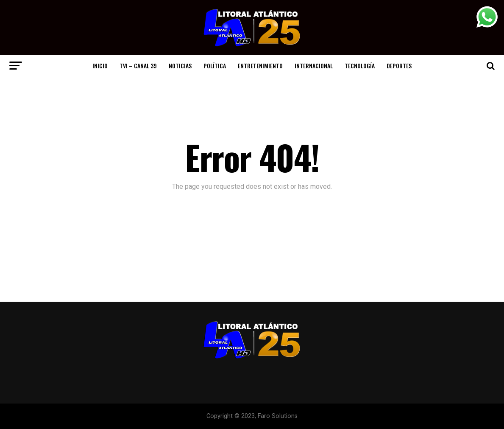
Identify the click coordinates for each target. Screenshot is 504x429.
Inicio (100, 66)
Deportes (399, 66)
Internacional (314, 66)
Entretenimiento (260, 66)
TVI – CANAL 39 (138, 66)
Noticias (180, 66)
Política (215, 66)
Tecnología (360, 66)
